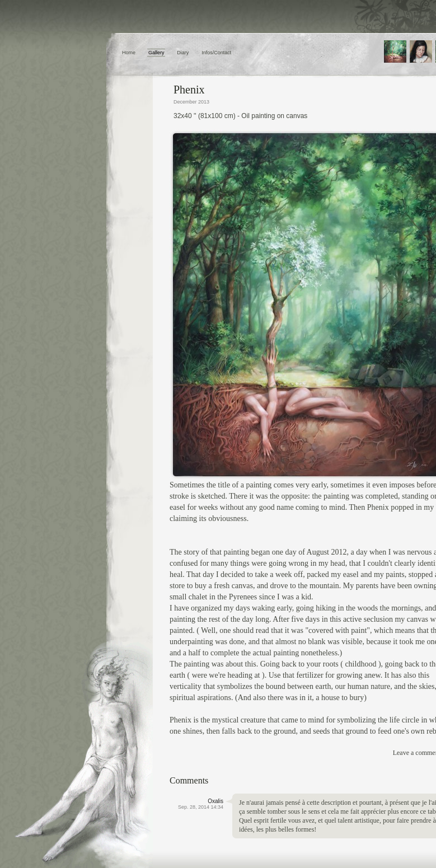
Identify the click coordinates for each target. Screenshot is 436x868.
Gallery (156, 53)
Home (129, 53)
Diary (183, 53)
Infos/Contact (216, 53)
